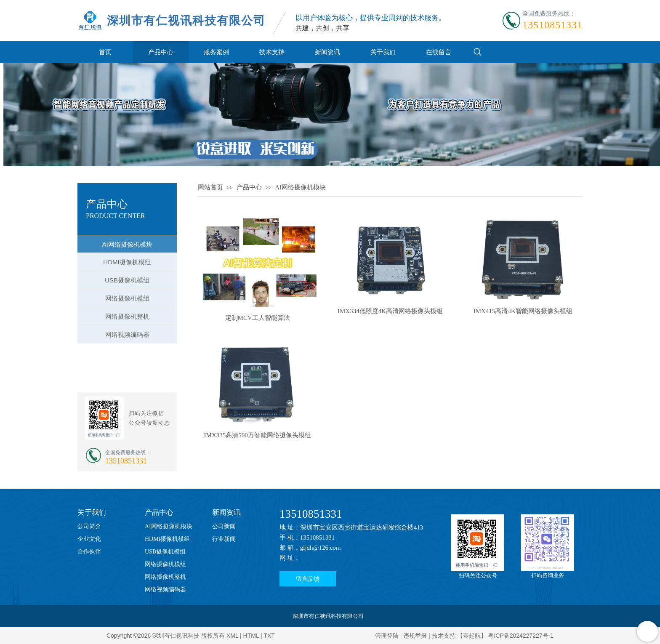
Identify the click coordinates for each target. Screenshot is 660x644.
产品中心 (161, 52)
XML (232, 636)
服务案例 (216, 52)
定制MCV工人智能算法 (258, 318)
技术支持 (272, 52)
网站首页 (210, 187)
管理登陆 (387, 636)
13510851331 (311, 514)
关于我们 (383, 52)
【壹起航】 (472, 636)
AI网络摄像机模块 (300, 187)
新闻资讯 (327, 52)
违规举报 (415, 636)
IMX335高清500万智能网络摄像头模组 (258, 435)
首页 (105, 52)
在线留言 (439, 52)
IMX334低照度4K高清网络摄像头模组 (390, 311)
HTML (251, 636)
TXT (269, 636)
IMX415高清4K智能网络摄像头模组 (523, 311)
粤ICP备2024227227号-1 (521, 636)
